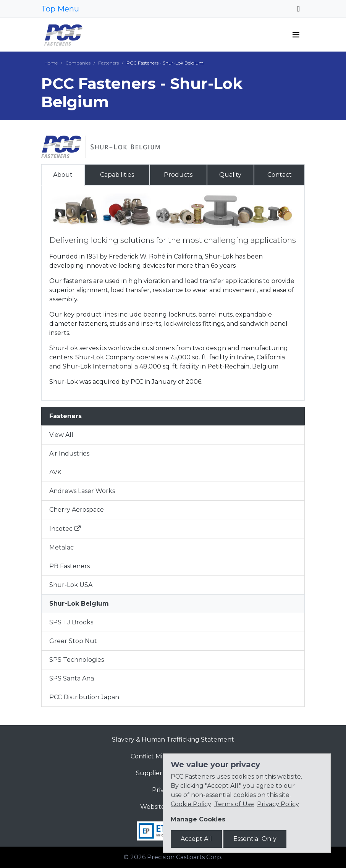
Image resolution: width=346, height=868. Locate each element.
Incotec (61, 529)
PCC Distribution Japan (84, 697)
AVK (55, 472)
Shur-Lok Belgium (79, 604)
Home (51, 63)
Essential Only (255, 839)
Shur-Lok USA (71, 585)
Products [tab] (178, 175)
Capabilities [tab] (117, 175)
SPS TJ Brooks (71, 622)
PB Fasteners (70, 566)
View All (61, 435)
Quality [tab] (230, 175)
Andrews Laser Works (82, 491)
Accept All (196, 839)
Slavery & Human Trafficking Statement (173, 739)
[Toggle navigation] (298, 9)
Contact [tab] (280, 175)
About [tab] (63, 175)
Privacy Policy (278, 804)
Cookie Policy (191, 804)
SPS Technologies (77, 660)
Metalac (61, 547)
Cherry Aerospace (77, 510)
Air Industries (69, 453)
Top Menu (60, 9)
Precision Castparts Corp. (185, 857)
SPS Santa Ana (72, 678)
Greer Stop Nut (73, 641)
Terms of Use (234, 804)
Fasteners (108, 63)
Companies (78, 63)
